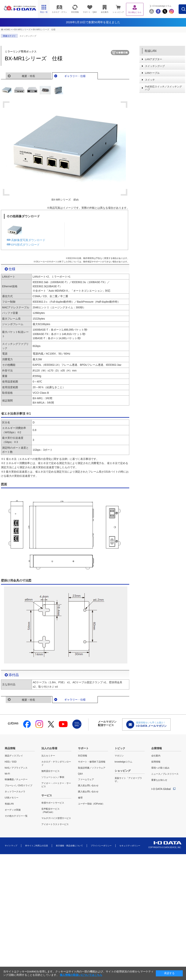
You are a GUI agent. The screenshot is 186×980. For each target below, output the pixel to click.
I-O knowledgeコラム (171, 6)
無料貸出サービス (50, 771)
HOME (7, 29)
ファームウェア (86, 779)
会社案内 (156, 756)
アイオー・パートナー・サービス (56, 785)
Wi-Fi (7, 774)
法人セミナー (48, 756)
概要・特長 (28, 76)
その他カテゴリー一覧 (16, 816)
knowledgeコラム (123, 762)
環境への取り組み (160, 768)
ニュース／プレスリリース (165, 774)
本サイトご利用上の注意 (37, 846)
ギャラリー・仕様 (75, 76)
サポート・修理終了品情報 (92, 762)
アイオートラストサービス (55, 824)
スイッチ (150, 80)
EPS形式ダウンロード (25, 245)
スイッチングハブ (28, 36)
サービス (47, 795)
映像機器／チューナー (16, 779)
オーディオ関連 (13, 810)
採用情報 (156, 762)
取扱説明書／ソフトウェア (92, 768)
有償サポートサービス (53, 803)
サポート (83, 748)
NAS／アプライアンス (16, 768)
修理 (80, 798)
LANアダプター (154, 59)
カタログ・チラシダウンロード (56, 763)
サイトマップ (11, 846)
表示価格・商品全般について (69, 846)
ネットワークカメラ (15, 792)
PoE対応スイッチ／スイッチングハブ (163, 88)
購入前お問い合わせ (88, 786)
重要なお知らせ (159, 780)
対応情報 (83, 756)
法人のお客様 (49, 748)
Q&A (80, 774)
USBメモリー (12, 798)
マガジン (119, 756)
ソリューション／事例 (53, 777)
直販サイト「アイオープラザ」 (128, 780)
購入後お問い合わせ (88, 792)
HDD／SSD (11, 762)
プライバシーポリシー (101, 846)
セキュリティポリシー (130, 846)
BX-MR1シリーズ (22, 29)
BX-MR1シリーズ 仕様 (44, 29)
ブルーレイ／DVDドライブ (19, 786)
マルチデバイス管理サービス (56, 818)
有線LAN (150, 51)
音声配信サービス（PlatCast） (50, 811)
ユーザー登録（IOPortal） (91, 804)
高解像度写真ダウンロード (28, 240)
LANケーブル (152, 73)
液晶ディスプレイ (14, 756)
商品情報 (10, 748)
